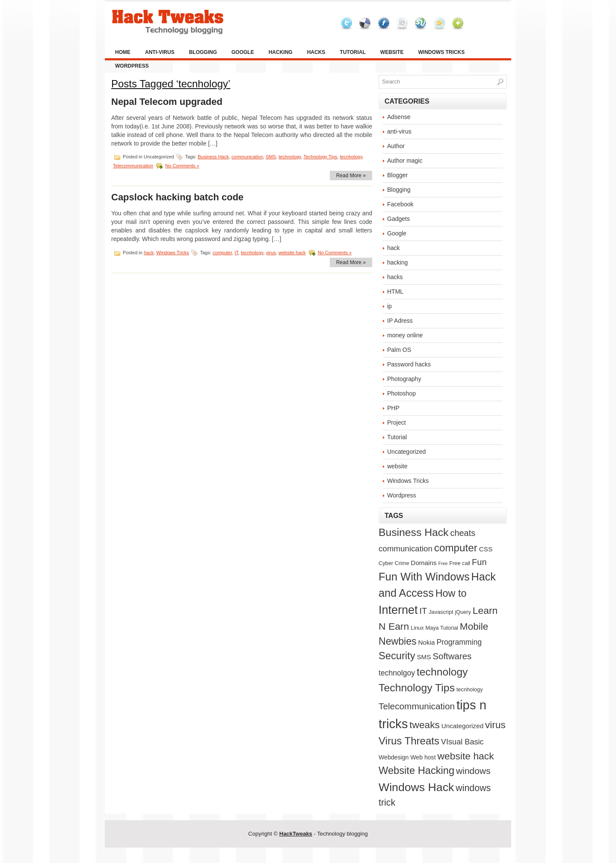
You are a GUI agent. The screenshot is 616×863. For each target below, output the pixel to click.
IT (236, 253)
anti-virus (160, 52)
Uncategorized (406, 452)
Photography (404, 379)
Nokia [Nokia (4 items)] (427, 642)
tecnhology (351, 157)
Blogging (203, 52)
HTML (395, 292)
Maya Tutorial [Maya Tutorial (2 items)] (441, 628)
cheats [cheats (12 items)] (463, 533)
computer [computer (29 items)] (456, 548)
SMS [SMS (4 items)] (424, 657)
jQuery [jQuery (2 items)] (463, 612)
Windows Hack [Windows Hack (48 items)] (416, 787)
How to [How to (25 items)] (451, 593)
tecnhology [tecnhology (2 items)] (470, 689)
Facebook (400, 204)
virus (271, 253)
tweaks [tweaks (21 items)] (424, 725)
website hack (292, 253)
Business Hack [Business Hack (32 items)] (413, 532)
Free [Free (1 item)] (443, 563)
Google (243, 52)
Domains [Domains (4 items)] (423, 563)
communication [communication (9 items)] (406, 549)
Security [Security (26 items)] (397, 656)
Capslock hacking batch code (177, 197)
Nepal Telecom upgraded (167, 102)
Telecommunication (133, 166)
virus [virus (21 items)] (495, 725)
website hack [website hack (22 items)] (465, 756)
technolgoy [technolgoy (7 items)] (397, 673)
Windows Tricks (441, 52)
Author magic (405, 161)
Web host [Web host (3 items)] (423, 757)
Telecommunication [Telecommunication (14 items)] (417, 706)
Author (396, 146)
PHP (393, 408)
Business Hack (213, 157)
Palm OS (399, 350)
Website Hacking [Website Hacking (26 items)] (416, 771)
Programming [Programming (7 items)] (459, 642)
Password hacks (409, 364)
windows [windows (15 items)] (473, 771)
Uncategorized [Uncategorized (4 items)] (462, 726)
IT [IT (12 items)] (423, 611)
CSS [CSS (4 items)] (486, 549)
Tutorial (352, 52)
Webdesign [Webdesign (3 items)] (394, 757)
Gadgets (398, 219)
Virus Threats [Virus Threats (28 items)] (409, 741)
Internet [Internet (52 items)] (398, 610)
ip (389, 306)
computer (222, 253)
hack (149, 253)
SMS (271, 157)
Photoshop (401, 393)
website (392, 52)
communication (247, 157)
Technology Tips (320, 157)
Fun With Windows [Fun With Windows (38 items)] (424, 577)
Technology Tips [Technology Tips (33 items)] (417, 688)
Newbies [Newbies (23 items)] (398, 641)
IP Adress (400, 321)
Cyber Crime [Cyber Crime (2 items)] (394, 563)
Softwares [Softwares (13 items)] (452, 656)
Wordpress (132, 66)
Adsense (399, 117)
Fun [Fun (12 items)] (479, 562)
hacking (281, 52)
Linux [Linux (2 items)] (417, 628)
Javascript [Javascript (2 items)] (441, 612)
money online (405, 335)
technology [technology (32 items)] (442, 672)
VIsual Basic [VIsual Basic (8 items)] (462, 742)
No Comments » (182, 166)
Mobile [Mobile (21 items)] (474, 626)
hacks (316, 52)
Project (397, 423)
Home (123, 52)
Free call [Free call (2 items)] (460, 563)
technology (290, 157)
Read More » (351, 176)
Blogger (397, 175)
